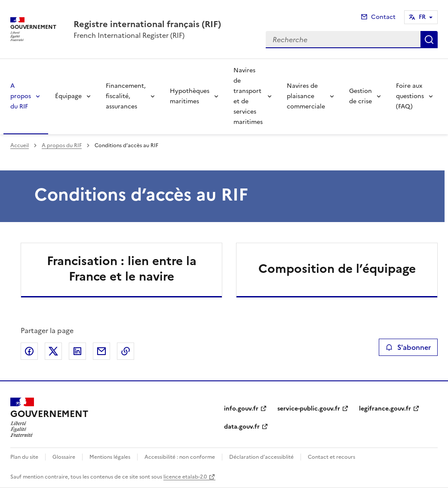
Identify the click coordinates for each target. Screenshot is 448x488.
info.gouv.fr (241, 409)
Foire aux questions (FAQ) (410, 96)
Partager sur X (53, 351)
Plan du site (24, 457)
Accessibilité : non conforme (180, 457)
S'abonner (408, 347)
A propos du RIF (21, 96)
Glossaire (64, 457)
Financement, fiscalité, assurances (126, 96)
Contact (383, 17)
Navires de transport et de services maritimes (248, 96)
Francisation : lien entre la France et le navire (122, 269)
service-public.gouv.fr (309, 409)
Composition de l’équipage (337, 269)
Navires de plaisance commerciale (306, 96)
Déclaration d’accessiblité (261, 457)
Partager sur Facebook (29, 351)
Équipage (68, 96)
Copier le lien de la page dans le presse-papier (126, 351)
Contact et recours (331, 457)
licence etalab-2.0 (185, 477)
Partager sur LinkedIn (77, 351)
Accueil (20, 145)
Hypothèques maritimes (190, 96)
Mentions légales (110, 457)
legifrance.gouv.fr (385, 409)
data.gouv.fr (242, 427)
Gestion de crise (361, 96)
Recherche (429, 40)
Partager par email (101, 351)
